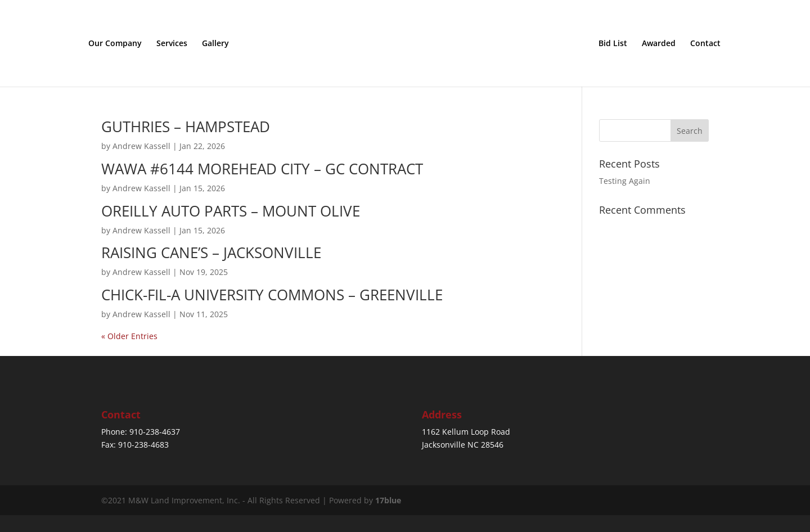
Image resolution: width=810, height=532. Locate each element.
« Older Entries (129, 336)
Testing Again (625, 181)
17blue (388, 500)
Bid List (613, 44)
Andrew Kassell (141, 146)
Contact (705, 44)
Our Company (115, 44)
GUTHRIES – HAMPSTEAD (186, 127)
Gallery (215, 44)
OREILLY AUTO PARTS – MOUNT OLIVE (231, 211)
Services (172, 44)
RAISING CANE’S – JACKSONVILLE (211, 253)
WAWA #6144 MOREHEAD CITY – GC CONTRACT (262, 169)
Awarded (659, 44)
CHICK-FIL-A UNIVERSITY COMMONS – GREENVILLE (272, 295)
